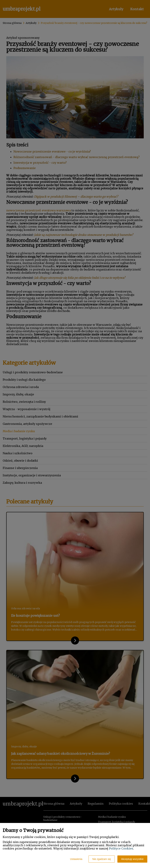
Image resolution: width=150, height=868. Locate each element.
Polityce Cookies (121, 848)
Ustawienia (76, 859)
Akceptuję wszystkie (132, 859)
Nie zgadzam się (102, 859)
